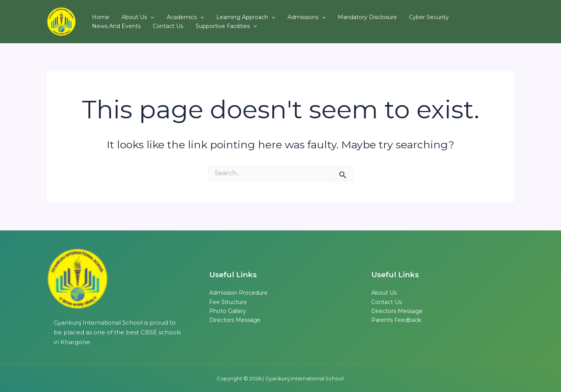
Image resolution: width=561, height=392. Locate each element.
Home (98, 15)
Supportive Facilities (158, 28)
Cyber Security (400, 15)
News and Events (452, 15)
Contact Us (105, 28)
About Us (131, 15)
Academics (174, 15)
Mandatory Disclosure (342, 15)
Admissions (286, 15)
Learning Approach (230, 15)
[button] (144, 15)
